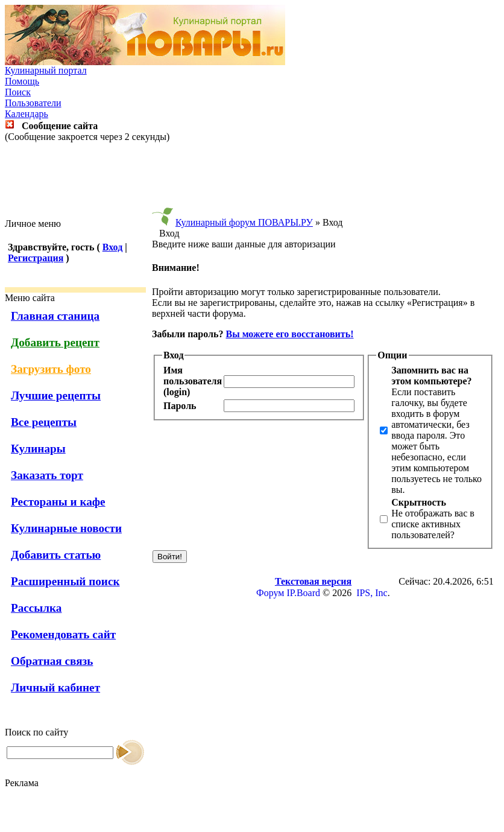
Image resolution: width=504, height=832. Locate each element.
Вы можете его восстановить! (289, 334)
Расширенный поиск (65, 581)
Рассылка (36, 608)
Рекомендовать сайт (63, 634)
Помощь (22, 81)
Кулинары (38, 449)
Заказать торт (47, 475)
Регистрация (36, 258)
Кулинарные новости (66, 528)
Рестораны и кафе (58, 502)
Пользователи (33, 103)
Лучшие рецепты (56, 395)
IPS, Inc (372, 593)
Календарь (27, 114)
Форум (270, 593)
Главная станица (55, 316)
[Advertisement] (252, 180)
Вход (112, 247)
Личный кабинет (55, 688)
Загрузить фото (51, 369)
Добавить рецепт (55, 342)
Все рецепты (44, 422)
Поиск (18, 92)
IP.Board (303, 593)
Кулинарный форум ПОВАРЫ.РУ (244, 222)
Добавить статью (56, 555)
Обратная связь (52, 661)
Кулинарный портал (46, 70)
